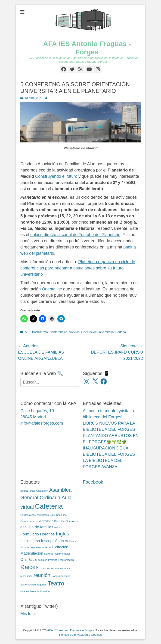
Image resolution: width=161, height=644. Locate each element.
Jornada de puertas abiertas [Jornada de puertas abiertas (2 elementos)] (36, 547)
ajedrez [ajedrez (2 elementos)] (24, 491)
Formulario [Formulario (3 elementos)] (30, 534)
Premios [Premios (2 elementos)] (53, 560)
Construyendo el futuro (56, 176)
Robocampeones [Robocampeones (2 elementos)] (61, 576)
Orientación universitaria (97, 332)
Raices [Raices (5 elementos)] (29, 567)
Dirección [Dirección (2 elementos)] (59, 521)
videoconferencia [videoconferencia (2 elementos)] (30, 591)
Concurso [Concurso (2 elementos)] (61, 515)
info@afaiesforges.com (42, 423)
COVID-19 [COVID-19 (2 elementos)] (47, 521)
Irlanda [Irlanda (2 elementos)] (73, 541)
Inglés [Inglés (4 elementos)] (62, 534)
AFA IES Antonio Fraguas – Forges (71, 630)
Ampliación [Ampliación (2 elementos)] (42, 491)
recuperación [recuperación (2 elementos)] (47, 568)
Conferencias (58, 332)
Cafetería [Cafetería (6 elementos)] (49, 506)
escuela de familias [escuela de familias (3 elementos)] (37, 527)
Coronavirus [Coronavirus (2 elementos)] (27, 521)
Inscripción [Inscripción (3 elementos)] (50, 541)
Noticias (74, 332)
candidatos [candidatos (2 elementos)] (43, 515)
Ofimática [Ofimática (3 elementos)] (29, 560)
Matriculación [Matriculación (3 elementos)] (32, 553)
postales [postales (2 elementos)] (43, 560)
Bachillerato (40, 332)
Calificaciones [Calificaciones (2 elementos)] (28, 515)
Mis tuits (28, 614)
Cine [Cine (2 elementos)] (52, 515)
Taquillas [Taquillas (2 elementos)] (42, 585)
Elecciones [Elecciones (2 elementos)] (72, 521)
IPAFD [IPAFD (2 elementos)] (64, 541)
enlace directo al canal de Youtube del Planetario (75, 235)
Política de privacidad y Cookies (80, 635)
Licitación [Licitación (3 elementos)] (60, 547)
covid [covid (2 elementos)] (38, 521)
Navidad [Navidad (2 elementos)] (49, 554)
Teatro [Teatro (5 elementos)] (56, 583)
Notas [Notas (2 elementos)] (67, 554)
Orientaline (52, 289)
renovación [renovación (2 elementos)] (26, 576)
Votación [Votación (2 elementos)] (45, 591)
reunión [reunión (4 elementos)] (42, 575)
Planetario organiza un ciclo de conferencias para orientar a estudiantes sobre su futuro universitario (78, 268)
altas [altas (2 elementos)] (32, 491)
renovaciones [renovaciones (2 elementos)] (63, 568)
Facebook (93, 482)
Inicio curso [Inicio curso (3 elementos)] (30, 541)
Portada (121, 332)
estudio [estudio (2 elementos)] (58, 527)
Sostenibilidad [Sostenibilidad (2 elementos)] (28, 585)
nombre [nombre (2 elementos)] (59, 554)
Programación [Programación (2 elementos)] (66, 560)
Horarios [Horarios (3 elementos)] (47, 534)
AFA (28, 332)
